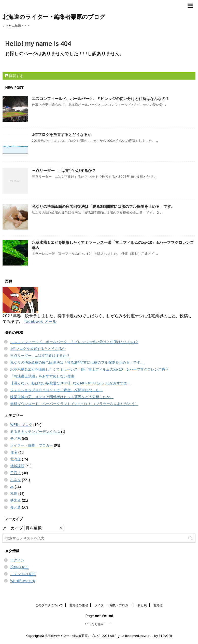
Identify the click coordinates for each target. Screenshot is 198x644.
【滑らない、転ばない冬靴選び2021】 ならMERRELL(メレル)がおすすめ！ (70, 383)
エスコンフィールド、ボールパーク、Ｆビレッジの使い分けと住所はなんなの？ (101, 99)
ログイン (17, 560)
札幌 (14, 494)
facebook (34, 321)
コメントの (23, 574)
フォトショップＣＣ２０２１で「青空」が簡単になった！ (56, 390)
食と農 (16, 507)
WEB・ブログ (21, 425)
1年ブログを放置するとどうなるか (62, 135)
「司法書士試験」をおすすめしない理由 (42, 376)
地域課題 (17, 466)
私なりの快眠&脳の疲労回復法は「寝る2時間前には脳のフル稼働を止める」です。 (103, 206)
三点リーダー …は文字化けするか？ (64, 171)
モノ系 (16, 438)
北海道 (16, 459)
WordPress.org (23, 581)
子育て (16, 473)
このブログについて (49, 605)
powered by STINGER (156, 636)
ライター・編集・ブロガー (32, 445)
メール (50, 321)
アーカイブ (13, 528)
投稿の (19, 567)
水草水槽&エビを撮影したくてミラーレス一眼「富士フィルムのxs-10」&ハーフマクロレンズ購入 (89, 369)
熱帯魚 (16, 500)
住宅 (14, 452)
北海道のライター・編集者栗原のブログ (54, 17)
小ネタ (16, 480)
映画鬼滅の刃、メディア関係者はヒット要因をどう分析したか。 (62, 397)
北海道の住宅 (79, 605)
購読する (14, 76)
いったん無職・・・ (99, 624)
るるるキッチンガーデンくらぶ (35, 432)
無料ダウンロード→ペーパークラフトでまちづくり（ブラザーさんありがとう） (74, 404)
